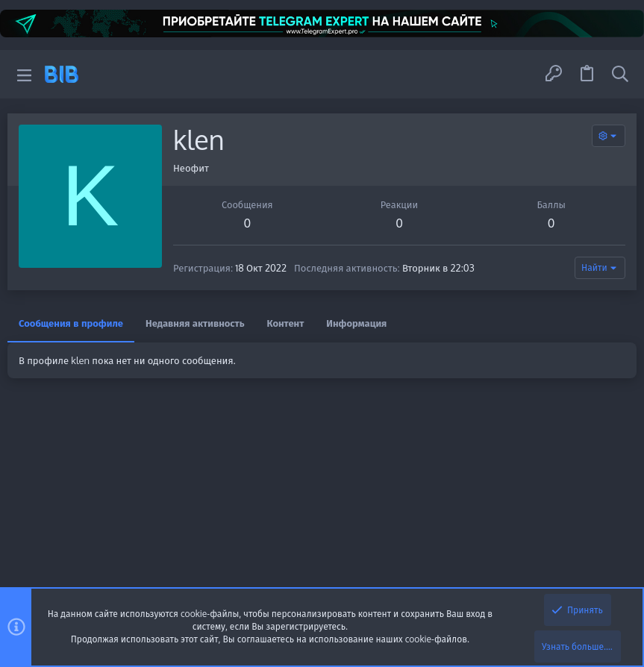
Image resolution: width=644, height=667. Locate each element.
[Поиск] (620, 74)
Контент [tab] (286, 323)
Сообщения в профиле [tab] (71, 323)
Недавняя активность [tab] (195, 323)
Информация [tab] (356, 323)
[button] (24, 74)
